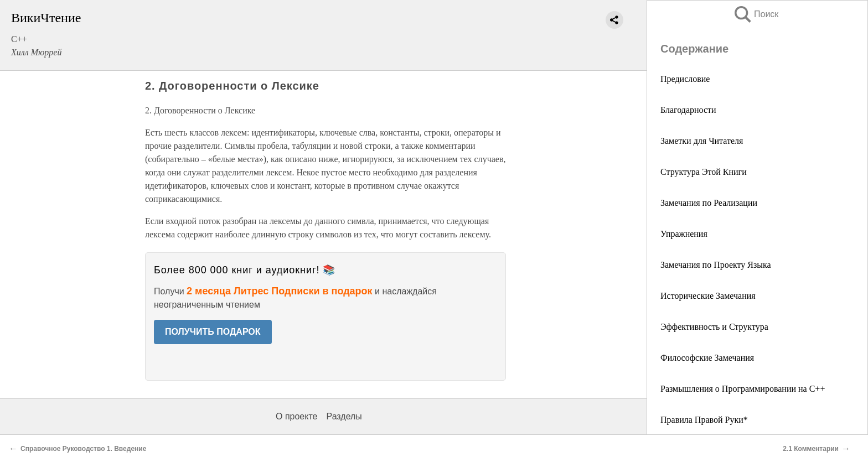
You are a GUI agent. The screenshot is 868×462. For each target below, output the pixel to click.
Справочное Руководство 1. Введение (83, 449)
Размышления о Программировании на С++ (743, 389)
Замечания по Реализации (709, 203)
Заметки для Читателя (702, 141)
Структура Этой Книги (704, 172)
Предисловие (685, 79)
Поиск (756, 14)
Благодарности (688, 110)
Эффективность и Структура (714, 327)
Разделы (344, 416)
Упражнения (684, 234)
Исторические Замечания (708, 296)
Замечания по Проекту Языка (716, 265)
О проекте (296, 416)
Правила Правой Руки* (704, 420)
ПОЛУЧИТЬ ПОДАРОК (213, 332)
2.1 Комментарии (811, 449)
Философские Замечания (707, 358)
